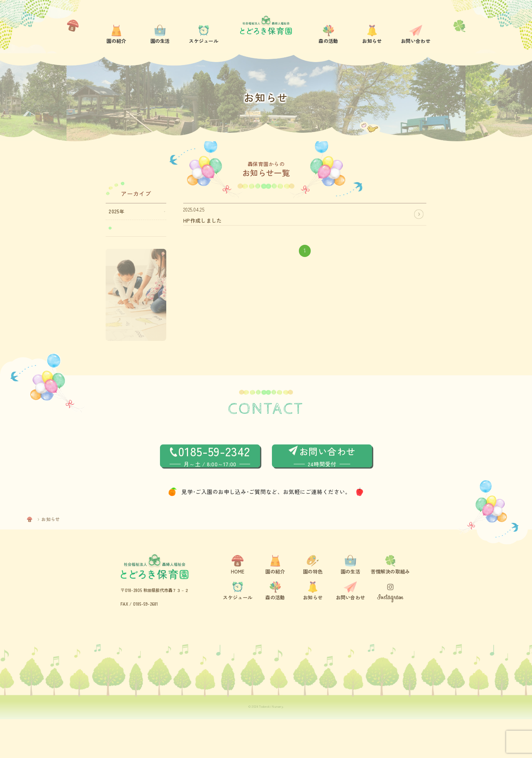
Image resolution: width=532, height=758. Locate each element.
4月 (118, 229)
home (40, 558)
